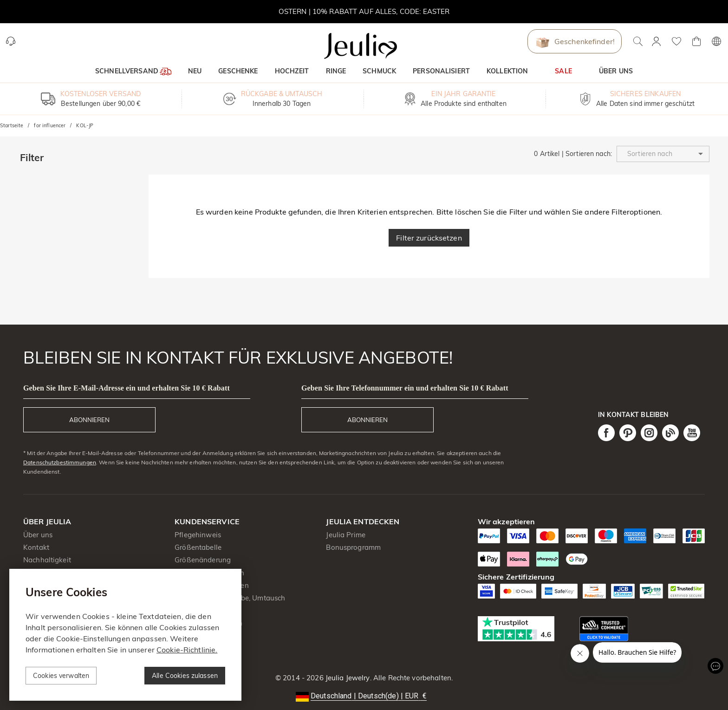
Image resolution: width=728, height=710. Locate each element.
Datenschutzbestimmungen (60, 462)
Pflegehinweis (198, 535)
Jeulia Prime (346, 535)
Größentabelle (198, 547)
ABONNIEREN (89, 420)
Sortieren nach (588, 154)
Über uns (38, 535)
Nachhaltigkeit (47, 560)
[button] (663, 154)
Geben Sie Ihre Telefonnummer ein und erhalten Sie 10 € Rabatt (405, 388)
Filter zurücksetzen (429, 238)
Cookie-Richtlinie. (187, 650)
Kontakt (36, 547)
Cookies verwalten (61, 676)
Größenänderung (203, 560)
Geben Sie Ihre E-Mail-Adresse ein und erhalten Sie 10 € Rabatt (127, 388)
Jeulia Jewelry (347, 678)
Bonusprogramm (353, 547)
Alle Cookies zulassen (185, 676)
